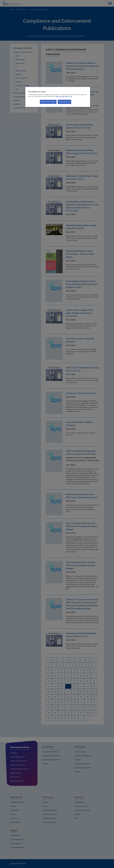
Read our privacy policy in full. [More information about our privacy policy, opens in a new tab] (64, 96)
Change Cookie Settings (48, 102)
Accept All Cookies (64, 102)
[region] (58, 97)
